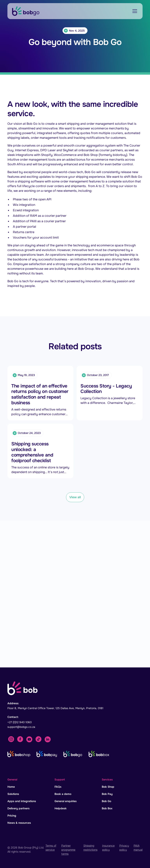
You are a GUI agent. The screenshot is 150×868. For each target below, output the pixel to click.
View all (75, 497)
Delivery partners (18, 808)
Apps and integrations (22, 801)
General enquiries (66, 801)
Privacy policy (124, 848)
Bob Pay (107, 794)
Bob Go (106, 801)
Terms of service (51, 848)
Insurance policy (108, 848)
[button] (134, 11)
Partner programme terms (68, 850)
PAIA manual (138, 848)
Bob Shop (108, 787)
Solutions (13, 794)
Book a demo (63, 794)
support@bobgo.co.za (21, 727)
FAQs (58, 787)
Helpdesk (61, 808)
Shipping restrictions (90, 848)
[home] (26, 11)
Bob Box (107, 808)
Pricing (12, 816)
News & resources (19, 823)
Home (11, 787)
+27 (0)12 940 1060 (20, 722)
